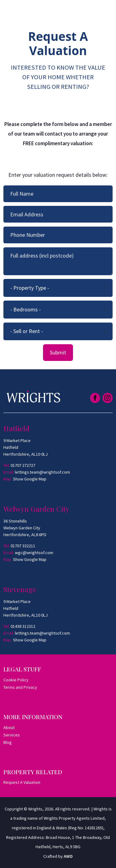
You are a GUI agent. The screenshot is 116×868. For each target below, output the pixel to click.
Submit (58, 352)
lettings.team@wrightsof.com (42, 472)
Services (12, 735)
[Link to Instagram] (107, 398)
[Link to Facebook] (95, 398)
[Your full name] (58, 194)
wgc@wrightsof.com (34, 553)
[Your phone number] (58, 235)
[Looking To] (58, 332)
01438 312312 (23, 626)
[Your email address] (58, 214)
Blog (8, 742)
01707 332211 (23, 546)
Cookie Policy (16, 680)
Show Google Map (30, 479)
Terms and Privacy (20, 687)
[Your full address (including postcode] (58, 261)
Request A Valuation (22, 782)
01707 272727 (23, 465)
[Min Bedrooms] (58, 310)
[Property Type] (58, 288)
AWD (68, 856)
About (9, 727)
